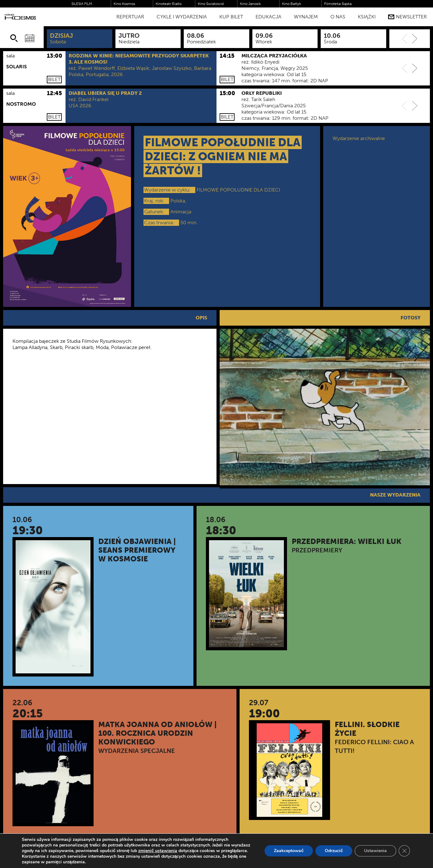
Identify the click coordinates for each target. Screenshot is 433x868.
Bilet (54, 79)
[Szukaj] (14, 38)
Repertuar (130, 17)
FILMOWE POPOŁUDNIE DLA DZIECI (238, 190)
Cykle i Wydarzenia (182, 17)
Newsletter (407, 17)
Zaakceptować (289, 851)
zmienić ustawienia (158, 851)
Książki (367, 17)
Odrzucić (334, 851)
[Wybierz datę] (30, 38)
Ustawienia (375, 851)
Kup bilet (231, 17)
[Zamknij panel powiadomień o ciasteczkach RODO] (404, 851)
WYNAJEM (306, 17)
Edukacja (268, 17)
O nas (338, 17)
